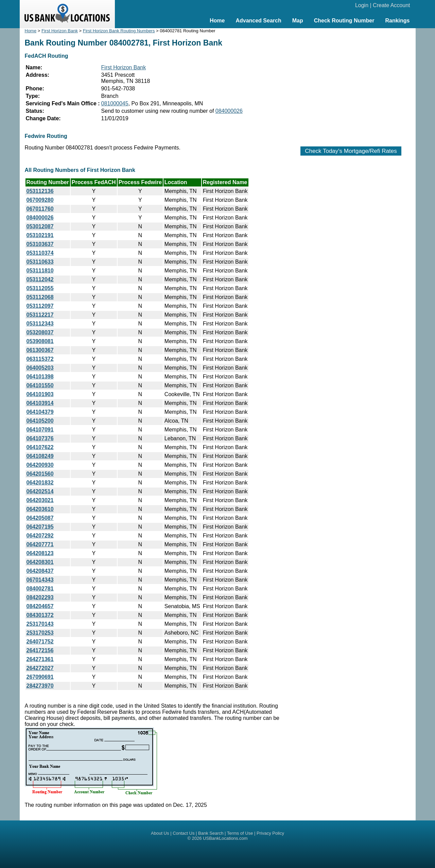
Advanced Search (258, 21)
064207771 (40, 544)
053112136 (40, 191)
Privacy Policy (270, 833)
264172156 (40, 650)
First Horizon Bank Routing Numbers (119, 31)
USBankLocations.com (225, 838)
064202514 (40, 491)
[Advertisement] (351, 84)
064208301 (40, 562)
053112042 (40, 279)
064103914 (40, 403)
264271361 (40, 659)
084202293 (40, 597)
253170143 (40, 624)
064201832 (40, 483)
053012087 (40, 226)
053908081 (40, 341)
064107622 (40, 447)
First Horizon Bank (60, 31)
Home (217, 21)
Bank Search (211, 833)
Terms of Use (240, 833)
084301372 (40, 615)
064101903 (40, 394)
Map (298, 21)
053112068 (40, 297)
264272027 (40, 668)
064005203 (40, 368)
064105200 (40, 421)
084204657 (40, 606)
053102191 (40, 235)
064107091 (40, 430)
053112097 (40, 306)
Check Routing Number (344, 21)
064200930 (40, 465)
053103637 (40, 244)
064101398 (40, 377)
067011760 (40, 209)
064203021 (40, 500)
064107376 (40, 438)
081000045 (115, 103)
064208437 (40, 571)
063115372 (40, 359)
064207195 (40, 527)
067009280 (40, 200)
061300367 (40, 350)
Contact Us (184, 833)
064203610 (40, 509)
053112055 (40, 288)
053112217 (40, 315)
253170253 (40, 633)
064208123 (40, 553)
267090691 (40, 677)
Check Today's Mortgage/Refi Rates (351, 151)
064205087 (40, 518)
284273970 (40, 686)
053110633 (40, 262)
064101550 (40, 385)
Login (362, 5)
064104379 (40, 412)
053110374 (40, 253)
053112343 (40, 324)
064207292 (40, 536)
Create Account (391, 5)
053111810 (40, 271)
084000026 (229, 111)
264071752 (40, 642)
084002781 (40, 589)
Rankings (397, 21)
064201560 (40, 474)
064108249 (40, 456)
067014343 (40, 580)
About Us (160, 833)
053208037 (40, 332)
